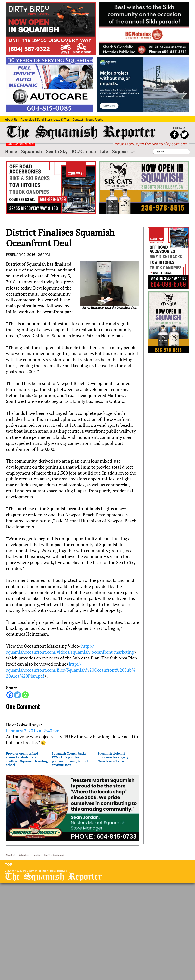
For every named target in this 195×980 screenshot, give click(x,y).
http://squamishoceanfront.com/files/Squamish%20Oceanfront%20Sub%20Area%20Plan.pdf (71, 670)
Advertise (24, 855)
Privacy (36, 855)
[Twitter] (18, 695)
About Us (11, 855)
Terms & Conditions (54, 855)
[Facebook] (10, 695)
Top (9, 864)
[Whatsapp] (25, 695)
